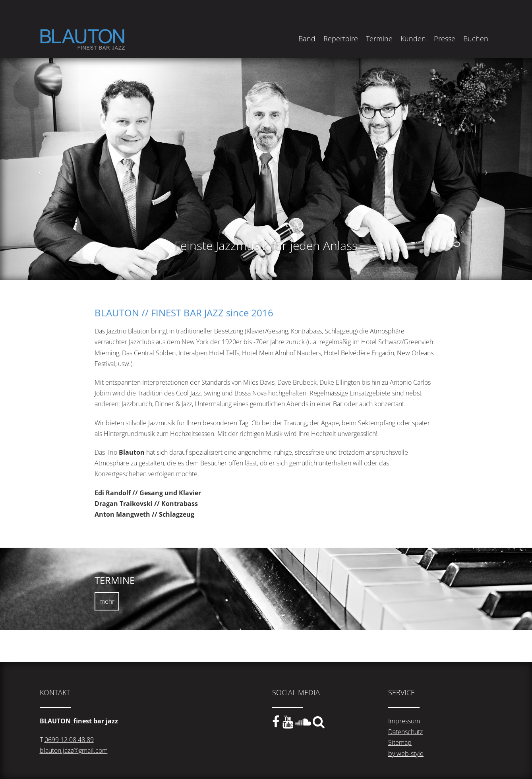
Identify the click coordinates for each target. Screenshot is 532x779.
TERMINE (115, 580)
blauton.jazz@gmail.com (74, 750)
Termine (379, 39)
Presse (445, 39)
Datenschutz (405, 732)
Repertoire (341, 39)
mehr (107, 601)
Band (307, 39)
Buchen (476, 39)
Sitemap (400, 742)
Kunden (413, 39)
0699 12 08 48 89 (69, 740)
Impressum (404, 721)
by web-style (406, 754)
